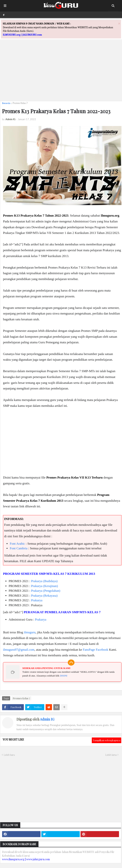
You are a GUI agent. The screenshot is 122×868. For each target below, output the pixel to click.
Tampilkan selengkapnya (107, 740)
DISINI (64, 676)
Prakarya (37, 600)
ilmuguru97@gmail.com (19, 650)
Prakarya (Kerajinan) (45, 586)
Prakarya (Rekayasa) (44, 596)
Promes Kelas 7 (20, 103)
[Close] (119, 23)
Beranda (6, 103)
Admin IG (47, 719)
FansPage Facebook (96, 650)
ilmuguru (30, 632)
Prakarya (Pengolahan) (46, 591)
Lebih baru (9, 755)
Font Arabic (17, 544)
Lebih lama (111, 755)
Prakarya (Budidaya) (44, 581)
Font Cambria (19, 548)
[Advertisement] (61, 72)
